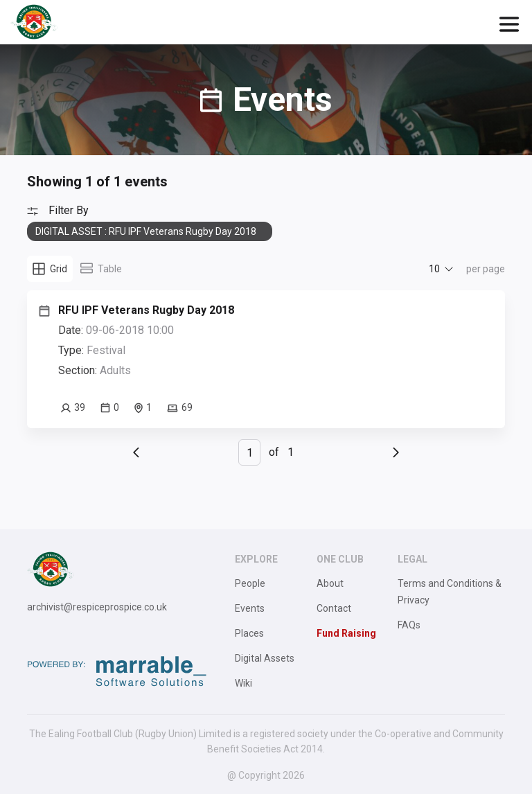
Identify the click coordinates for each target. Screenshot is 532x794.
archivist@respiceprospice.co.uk (97, 607)
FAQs (409, 625)
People (250, 583)
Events (250, 608)
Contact (334, 608)
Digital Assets (265, 658)
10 (434, 269)
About (330, 583)
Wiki (243, 683)
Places (249, 633)
